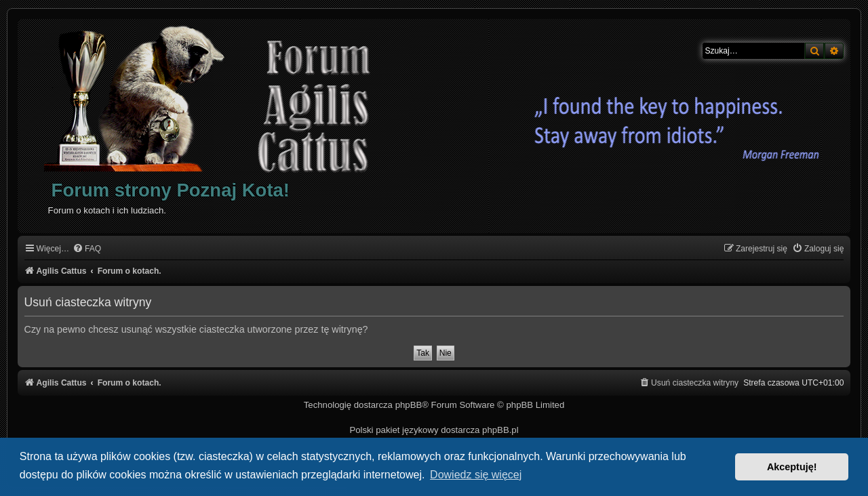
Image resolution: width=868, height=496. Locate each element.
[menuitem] (87, 249)
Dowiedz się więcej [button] (476, 475)
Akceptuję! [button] (792, 467)
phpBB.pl (500, 430)
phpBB (409, 405)
